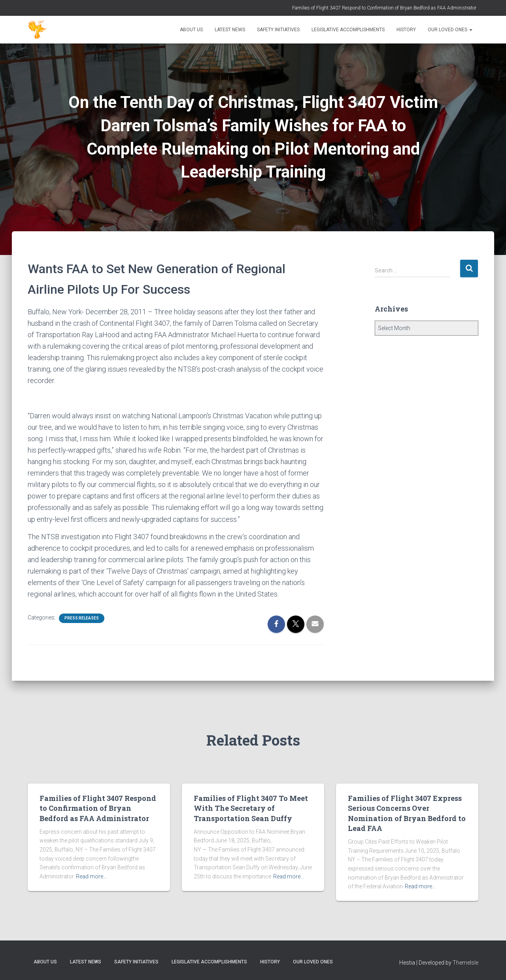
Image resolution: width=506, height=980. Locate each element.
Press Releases (82, 618)
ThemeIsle (465, 963)
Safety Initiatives (278, 30)
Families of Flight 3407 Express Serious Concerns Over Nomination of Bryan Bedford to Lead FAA (407, 813)
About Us (191, 30)
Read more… (91, 876)
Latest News (230, 30)
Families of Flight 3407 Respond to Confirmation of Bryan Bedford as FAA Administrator (384, 8)
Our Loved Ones (450, 30)
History (406, 30)
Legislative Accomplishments (348, 30)
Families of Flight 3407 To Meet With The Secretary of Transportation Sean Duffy (251, 808)
